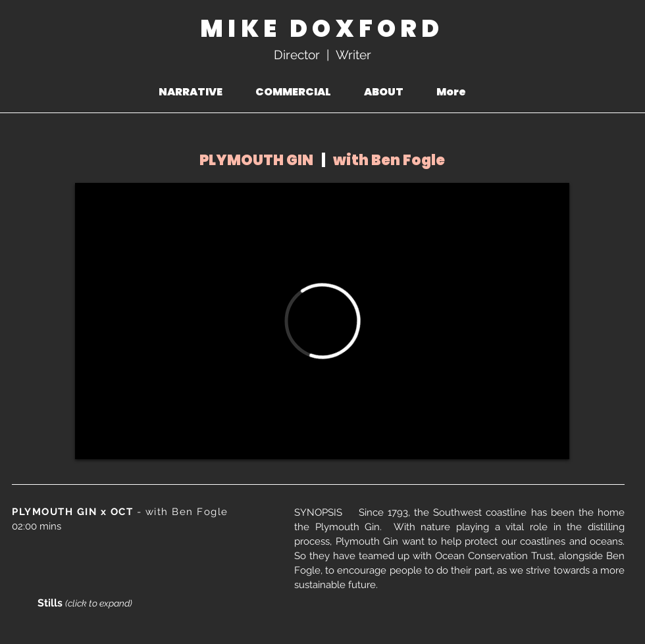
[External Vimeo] (322, 321)
